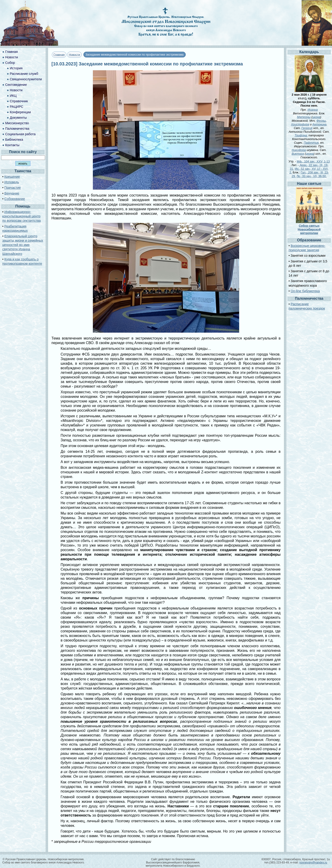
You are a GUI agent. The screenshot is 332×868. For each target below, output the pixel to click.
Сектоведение (16, 85)
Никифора (299, 150)
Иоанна (313, 110)
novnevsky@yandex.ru (313, 863)
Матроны (304, 117)
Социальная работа (20, 134)
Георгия (307, 128)
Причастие (13, 188)
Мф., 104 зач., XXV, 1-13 (313, 161)
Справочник (19, 101)
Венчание (12, 193)
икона (316, 117)
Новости (75, 55)
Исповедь (12, 182)
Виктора (298, 154)
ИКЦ (13, 96)
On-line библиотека (305, 291)
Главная (59, 55)
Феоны (321, 121)
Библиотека (14, 140)
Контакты (12, 145)
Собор (10, 63)
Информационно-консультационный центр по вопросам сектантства (21, 216)
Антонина (319, 124)
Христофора (300, 124)
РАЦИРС (17, 107)
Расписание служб (24, 74)
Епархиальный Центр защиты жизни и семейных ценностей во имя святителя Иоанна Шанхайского (23, 245)
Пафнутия (311, 143)
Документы (18, 118)
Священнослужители (26, 79)
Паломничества (17, 129)
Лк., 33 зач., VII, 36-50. (312, 176)
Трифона (301, 135)
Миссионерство (17, 123)
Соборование (15, 199)
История (16, 68)
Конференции (20, 112)
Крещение (12, 177)
